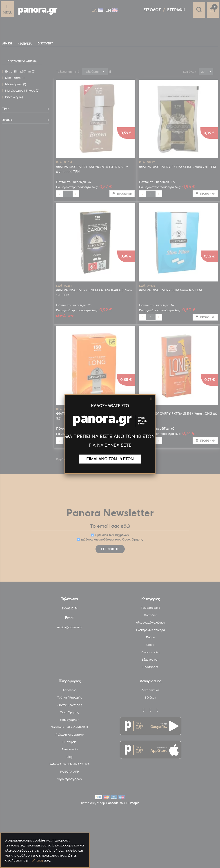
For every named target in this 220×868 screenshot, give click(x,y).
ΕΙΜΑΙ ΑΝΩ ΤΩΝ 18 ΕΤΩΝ (110, 459)
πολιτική (36, 860)
